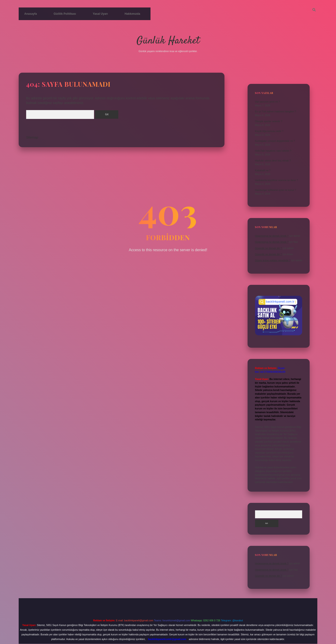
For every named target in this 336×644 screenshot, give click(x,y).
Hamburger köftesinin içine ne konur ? (276, 190)
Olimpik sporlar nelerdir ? (269, 121)
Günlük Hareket (168, 41)
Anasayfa (30, 14)
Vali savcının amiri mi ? (268, 102)
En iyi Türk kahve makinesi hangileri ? (276, 111)
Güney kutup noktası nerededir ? (273, 260)
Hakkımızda (125, 14)
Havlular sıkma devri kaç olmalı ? (273, 161)
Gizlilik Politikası (62, 14)
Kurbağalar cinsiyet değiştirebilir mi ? (275, 141)
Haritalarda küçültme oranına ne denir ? (276, 180)
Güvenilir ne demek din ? (269, 248)
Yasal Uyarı (94, 14)
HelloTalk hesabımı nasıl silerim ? (273, 151)
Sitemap (32, 139)
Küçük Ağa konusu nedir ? (269, 131)
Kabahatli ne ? (263, 170)
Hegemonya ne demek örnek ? (272, 236)
